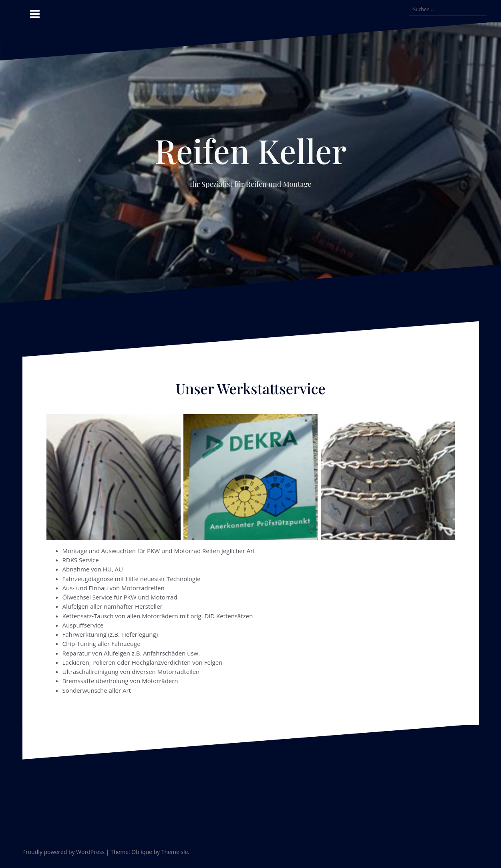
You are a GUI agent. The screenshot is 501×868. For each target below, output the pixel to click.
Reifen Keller (251, 150)
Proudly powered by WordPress (64, 852)
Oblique (142, 852)
